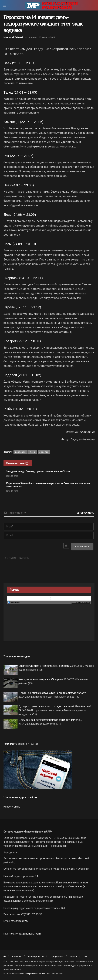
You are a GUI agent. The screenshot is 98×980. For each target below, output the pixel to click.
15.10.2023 (12, 491)
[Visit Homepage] (52, 5)
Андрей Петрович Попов (37, 974)
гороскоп (21, 452)
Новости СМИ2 (12, 807)
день (33, 452)
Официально (57, 956)
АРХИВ (73, 956)
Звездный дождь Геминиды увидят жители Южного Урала (38, 471)
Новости (17, 956)
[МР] (38, 770)
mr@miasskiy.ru (19, 921)
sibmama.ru (87, 432)
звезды (44, 452)
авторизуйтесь (85, 513)
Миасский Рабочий (13, 37)
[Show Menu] (4, 5)
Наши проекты (36, 956)
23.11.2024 (12, 476)
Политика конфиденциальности (22, 934)
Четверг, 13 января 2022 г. (43, 37)
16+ (85, 956)
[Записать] (82, 547)
